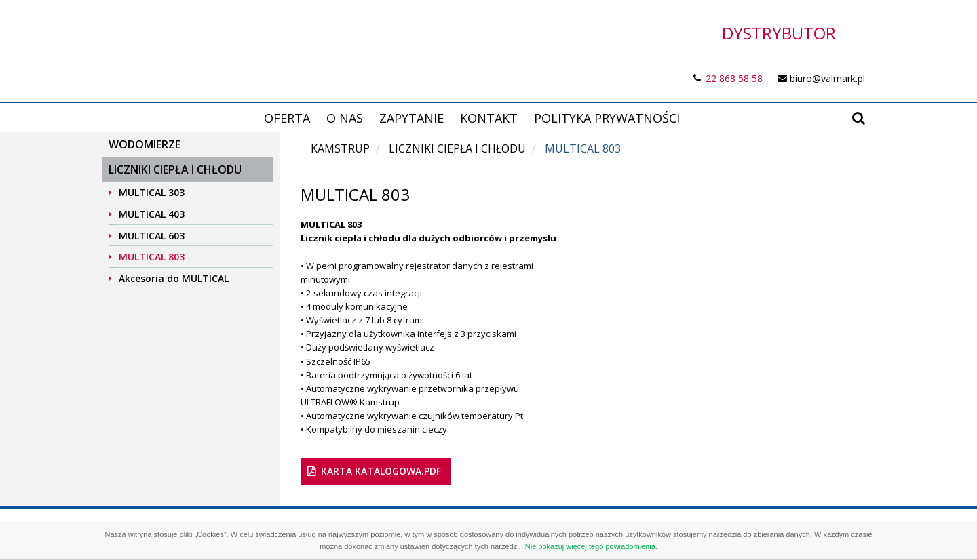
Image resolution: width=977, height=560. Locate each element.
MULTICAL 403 (152, 214)
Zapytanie (411, 118)
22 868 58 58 (734, 78)
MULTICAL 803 (152, 257)
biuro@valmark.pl (827, 78)
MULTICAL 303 (152, 192)
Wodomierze (145, 144)
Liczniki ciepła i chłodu (175, 169)
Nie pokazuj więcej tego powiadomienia (590, 546)
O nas (345, 118)
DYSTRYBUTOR (779, 33)
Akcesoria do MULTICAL (174, 278)
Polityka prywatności (607, 118)
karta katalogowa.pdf (381, 471)
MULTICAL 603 (152, 236)
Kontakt (489, 118)
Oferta (287, 118)
